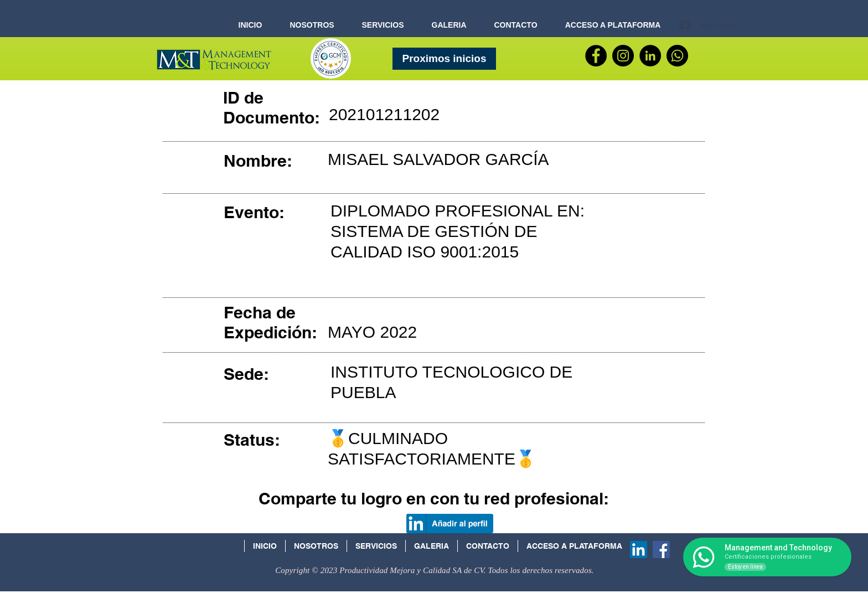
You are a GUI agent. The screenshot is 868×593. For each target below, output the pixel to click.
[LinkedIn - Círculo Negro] (650, 56)
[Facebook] (596, 56)
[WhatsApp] (677, 56)
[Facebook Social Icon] (661, 550)
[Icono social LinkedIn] (639, 550)
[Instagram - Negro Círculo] (623, 56)
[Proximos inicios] (444, 59)
